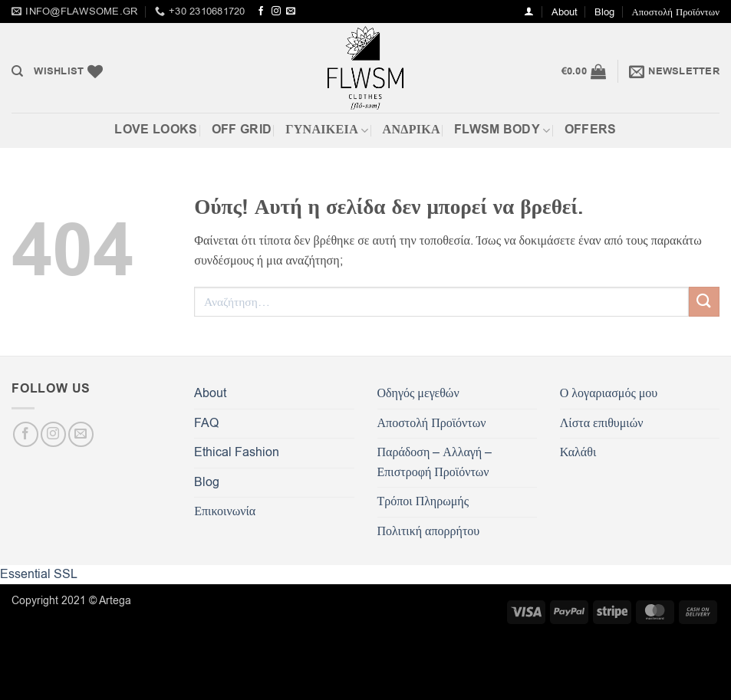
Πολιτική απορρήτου (429, 531)
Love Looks (156, 130)
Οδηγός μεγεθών (418, 393)
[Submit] (704, 302)
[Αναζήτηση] (17, 71)
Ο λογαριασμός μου (609, 393)
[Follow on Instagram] (276, 12)
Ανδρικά (412, 130)
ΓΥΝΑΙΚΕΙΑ (327, 130)
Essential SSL (39, 574)
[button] (529, 11)
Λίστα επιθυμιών (602, 423)
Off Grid (242, 130)
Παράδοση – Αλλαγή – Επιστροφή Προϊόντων (435, 462)
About (565, 12)
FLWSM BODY (502, 130)
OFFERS (591, 130)
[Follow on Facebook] (261, 12)
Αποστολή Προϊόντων (676, 12)
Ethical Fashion (237, 452)
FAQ (206, 423)
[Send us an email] (291, 12)
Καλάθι (578, 452)
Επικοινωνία (225, 511)
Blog (604, 12)
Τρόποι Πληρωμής (423, 501)
